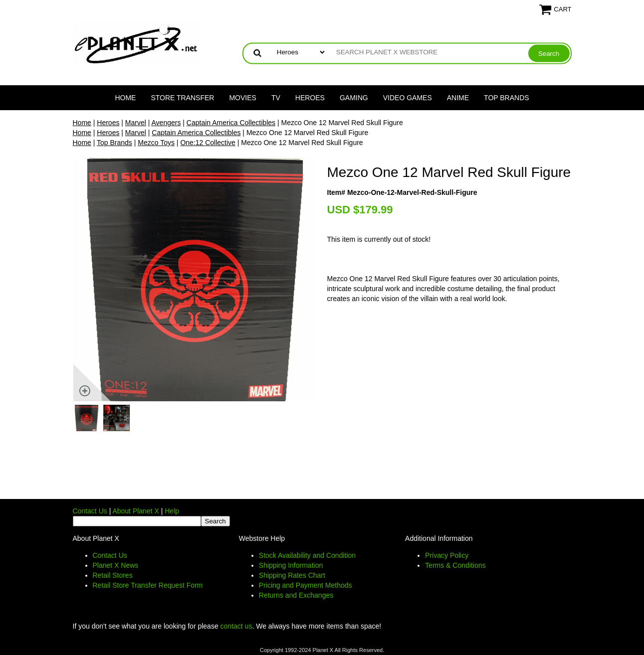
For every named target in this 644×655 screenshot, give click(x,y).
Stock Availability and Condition (307, 555)
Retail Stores (113, 575)
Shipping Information (291, 565)
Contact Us (90, 511)
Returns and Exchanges (296, 595)
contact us (236, 626)
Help (172, 511)
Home (125, 98)
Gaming (354, 98)
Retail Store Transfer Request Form (148, 585)
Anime (458, 98)
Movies (242, 98)
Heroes (310, 98)
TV (276, 98)
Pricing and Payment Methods (306, 585)
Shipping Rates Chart (292, 575)
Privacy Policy (447, 555)
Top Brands (507, 98)
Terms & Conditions (455, 565)
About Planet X (135, 511)
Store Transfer (182, 98)
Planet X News (116, 565)
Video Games (408, 98)
